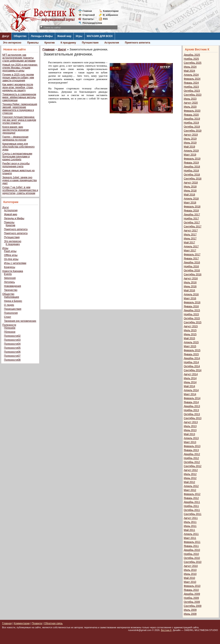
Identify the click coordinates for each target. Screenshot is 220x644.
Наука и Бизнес (13, 301)
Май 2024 (189, 71)
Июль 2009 (190, 610)
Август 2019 (191, 135)
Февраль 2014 (192, 398)
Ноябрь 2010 (191, 554)
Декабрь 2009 (192, 594)
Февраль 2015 (192, 350)
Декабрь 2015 (192, 310)
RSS (105, 19)
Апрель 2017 (191, 247)
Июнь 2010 (190, 574)
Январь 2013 (191, 450)
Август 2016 (191, 278)
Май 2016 (189, 290)
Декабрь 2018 (192, 167)
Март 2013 (190, 442)
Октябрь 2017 (192, 223)
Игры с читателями (15, 263)
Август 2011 (191, 518)
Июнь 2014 (190, 382)
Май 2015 (189, 338)
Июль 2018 (190, 187)
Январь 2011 (191, 546)
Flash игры (10, 251)
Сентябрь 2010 (193, 562)
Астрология (112, 43)
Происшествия (13, 309)
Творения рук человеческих (20, 321)
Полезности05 (12, 348)
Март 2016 (190, 298)
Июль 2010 (190, 570)
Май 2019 (189, 147)
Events (8, 274)
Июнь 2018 (190, 191)
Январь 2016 (191, 306)
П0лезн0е (10, 328)
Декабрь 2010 (192, 550)
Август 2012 (191, 470)
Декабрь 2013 (192, 406)
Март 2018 (190, 203)
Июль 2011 (190, 522)
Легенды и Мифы (42, 36)
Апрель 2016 (191, 294)
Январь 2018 (191, 211)
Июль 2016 (190, 282)
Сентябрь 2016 (193, 274)
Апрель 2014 (191, 390)
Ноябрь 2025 (191, 59)
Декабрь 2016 (192, 263)
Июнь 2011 (190, 526)
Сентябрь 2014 (193, 370)
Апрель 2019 (191, 151)
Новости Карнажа (13, 271)
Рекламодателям (91, 23)
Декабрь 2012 (192, 454)
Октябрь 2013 (192, 414)
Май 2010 (189, 578)
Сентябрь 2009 (193, 606)
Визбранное (111, 15)
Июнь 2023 (190, 99)
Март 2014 (190, 394)
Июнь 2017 (190, 239)
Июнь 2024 (190, 67)
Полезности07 (12, 356)
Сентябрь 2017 (193, 227)
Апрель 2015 (191, 342)
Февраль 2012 (192, 494)
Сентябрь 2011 (193, 514)
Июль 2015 (190, 330)
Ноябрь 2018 (191, 171)
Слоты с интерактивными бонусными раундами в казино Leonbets (17, 157)
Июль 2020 (190, 107)
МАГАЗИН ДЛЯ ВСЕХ (100, 36)
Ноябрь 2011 (191, 506)
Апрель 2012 (191, 486)
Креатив (50, 43)
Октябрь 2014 (192, 366)
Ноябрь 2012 (191, 458)
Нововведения (13, 286)
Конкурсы (10, 267)
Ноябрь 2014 (191, 362)
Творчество (11, 290)
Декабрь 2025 (192, 55)
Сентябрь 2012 (193, 466)
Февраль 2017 (192, 255)
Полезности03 (12, 340)
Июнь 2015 (190, 334)
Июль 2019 (190, 139)
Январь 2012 (191, 498)
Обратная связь (53, 623)
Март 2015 (190, 346)
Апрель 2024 (191, 75)
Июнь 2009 (190, 614)
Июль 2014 (190, 378)
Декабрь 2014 (192, 358)
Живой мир (64, 36)
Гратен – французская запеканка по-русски (15, 138)
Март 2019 (190, 155)
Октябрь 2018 (192, 175)
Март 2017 (190, 251)
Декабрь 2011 (192, 502)
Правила (37, 623)
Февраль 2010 (192, 586)
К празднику (68, 43)
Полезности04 (12, 344)
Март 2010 (190, 582)
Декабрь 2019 (192, 119)
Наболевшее (12, 297)
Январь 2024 (191, 83)
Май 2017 (189, 243)
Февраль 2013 (192, 446)
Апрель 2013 (191, 438)
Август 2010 (191, 566)
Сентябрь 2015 (193, 322)
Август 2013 (191, 422)
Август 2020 (191, 103)
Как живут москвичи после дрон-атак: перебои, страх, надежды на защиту (18, 87)
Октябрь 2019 (192, 127)
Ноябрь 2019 (191, 123)
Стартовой (89, 15)
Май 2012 (189, 482)
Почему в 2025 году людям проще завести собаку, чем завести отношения (18, 78)
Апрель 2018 (191, 199)
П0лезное (10, 332)
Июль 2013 (190, 426)
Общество (20, 36)
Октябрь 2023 (192, 91)
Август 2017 (191, 231)
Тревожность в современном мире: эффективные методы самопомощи (19, 97)
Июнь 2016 (190, 286)
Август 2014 (191, 374)
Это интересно (12, 43)
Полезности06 (12, 352)
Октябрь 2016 (192, 271)
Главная (87, 11)
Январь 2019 (191, 163)
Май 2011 (189, 530)
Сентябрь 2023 (193, 95)
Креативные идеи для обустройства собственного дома (18, 147)
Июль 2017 (190, 235)
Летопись (9, 282)
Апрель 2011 (191, 534)
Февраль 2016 (192, 302)
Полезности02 (12, 336)
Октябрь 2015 (192, 318)
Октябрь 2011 (192, 510)
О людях (9, 305)
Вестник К (166, 630)
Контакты (88, 19)
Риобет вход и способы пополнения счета (16, 165)
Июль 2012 (190, 474)
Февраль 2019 (192, 159)
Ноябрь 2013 (191, 410)
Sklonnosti (10, 278)
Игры (79, 36)
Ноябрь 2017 (191, 219)
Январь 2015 (191, 354)
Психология (11, 313)
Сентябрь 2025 (193, 63)
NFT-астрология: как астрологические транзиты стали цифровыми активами (19, 58)
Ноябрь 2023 (191, 87)
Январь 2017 (191, 259)
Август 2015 (191, 326)
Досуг (6, 36)
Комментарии (111, 11)
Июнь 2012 (190, 478)
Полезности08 (12, 360)
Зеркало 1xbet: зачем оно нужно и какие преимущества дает (19, 180)
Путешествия (90, 43)
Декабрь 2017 (192, 215)
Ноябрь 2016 (191, 267)
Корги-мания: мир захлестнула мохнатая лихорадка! (15, 130)
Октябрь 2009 (192, 602)
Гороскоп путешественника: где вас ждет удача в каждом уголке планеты (19, 120)
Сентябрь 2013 (193, 418)
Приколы (33, 43)
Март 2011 (190, 538)
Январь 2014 (191, 402)
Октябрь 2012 (192, 462)
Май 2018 (189, 195)
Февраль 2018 (192, 207)
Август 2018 (191, 183)
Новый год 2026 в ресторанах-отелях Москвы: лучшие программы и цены (20, 68)
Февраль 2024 (192, 79)
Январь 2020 (191, 115)
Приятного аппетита (137, 43)
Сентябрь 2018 (193, 179)
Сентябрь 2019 (193, 131)
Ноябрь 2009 (191, 598)
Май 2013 (189, 434)
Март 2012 (190, 490)
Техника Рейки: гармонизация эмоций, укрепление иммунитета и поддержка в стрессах (20, 109)
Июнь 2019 (190, 143)
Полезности (9, 325)
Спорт (8, 317)
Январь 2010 (191, 590)
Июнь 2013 (190, 430)
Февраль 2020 (192, 111)
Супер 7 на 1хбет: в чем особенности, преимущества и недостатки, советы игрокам (20, 190)
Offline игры (11, 255)
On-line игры (11, 259)
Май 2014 (189, 386)
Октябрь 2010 (192, 558)
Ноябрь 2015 (191, 314)
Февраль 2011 (192, 542)
